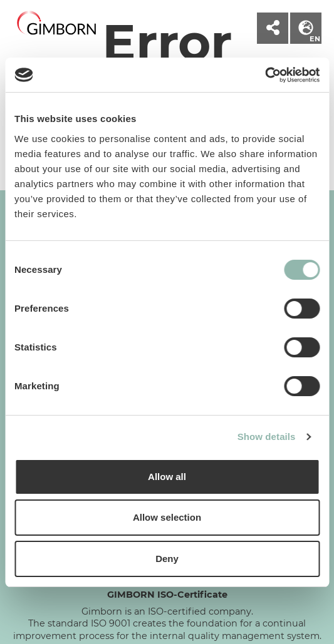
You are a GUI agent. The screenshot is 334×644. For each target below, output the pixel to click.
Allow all (167, 477)
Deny (167, 559)
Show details (267, 437)
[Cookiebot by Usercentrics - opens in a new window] (265, 75)
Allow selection (167, 517)
